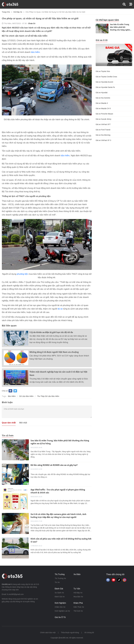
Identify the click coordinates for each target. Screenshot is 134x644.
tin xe (57, 582)
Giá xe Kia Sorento (103, 98)
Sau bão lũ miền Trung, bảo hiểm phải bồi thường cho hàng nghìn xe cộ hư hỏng (120, 27)
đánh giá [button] (59, 589)
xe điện (77, 574)
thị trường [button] (60, 574)
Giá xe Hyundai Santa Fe (105, 87)
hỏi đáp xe (18, 12)
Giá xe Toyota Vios (103, 71)
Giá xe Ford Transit (103, 130)
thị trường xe (60, 578)
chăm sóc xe (60, 607)
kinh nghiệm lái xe (62, 611)
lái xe (60, 309)
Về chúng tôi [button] (89, 633)
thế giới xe (78, 611)
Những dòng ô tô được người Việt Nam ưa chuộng (54, 352)
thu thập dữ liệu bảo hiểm (48, 396)
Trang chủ (6, 12)
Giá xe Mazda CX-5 (103, 108)
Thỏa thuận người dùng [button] (70, 633)
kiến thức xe (79, 607)
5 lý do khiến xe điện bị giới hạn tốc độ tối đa (51, 332)
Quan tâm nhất (9, 423)
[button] (126, 4)
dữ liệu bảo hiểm (26, 396)
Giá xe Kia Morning (103, 135)
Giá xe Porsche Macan (104, 114)
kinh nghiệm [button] (60, 603)
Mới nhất (23, 423)
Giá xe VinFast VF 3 (103, 140)
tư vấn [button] (77, 589)
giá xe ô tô (60, 617)
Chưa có (32, 23)
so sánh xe (59, 593)
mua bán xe (78, 597)
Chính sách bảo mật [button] (48, 633)
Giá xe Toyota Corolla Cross (106, 77)
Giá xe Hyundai (102, 93)
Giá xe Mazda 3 (102, 103)
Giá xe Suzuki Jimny (103, 119)
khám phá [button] (78, 603)
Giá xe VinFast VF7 (103, 124)
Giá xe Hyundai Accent (104, 82)
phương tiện (22, 274)
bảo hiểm (35, 52)
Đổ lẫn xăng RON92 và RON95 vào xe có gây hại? (54, 465)
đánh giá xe (60, 597)
